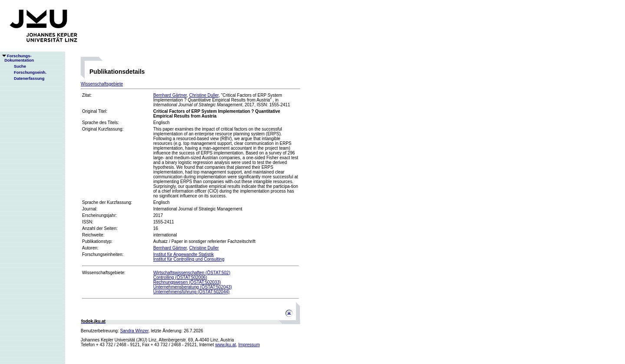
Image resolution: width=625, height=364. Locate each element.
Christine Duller (204, 95)
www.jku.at (226, 345)
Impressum (249, 345)
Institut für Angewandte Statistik (184, 254)
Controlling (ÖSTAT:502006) (180, 277)
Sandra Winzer (135, 331)
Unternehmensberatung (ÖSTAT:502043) (192, 287)
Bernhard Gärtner (170, 95)
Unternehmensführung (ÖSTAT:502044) (191, 292)
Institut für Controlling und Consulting (189, 259)
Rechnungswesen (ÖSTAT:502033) (187, 282)
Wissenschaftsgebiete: (104, 273)
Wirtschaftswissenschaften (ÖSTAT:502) (192, 273)
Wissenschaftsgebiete (102, 84)
